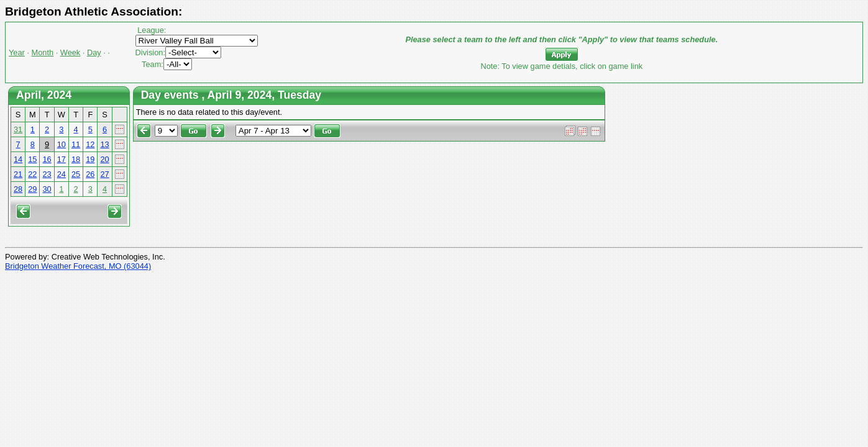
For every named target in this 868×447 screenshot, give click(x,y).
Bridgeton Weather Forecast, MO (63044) (78, 266)
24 (62, 174)
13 (104, 144)
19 (90, 159)
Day (94, 52)
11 (76, 144)
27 (104, 174)
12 (90, 144)
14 (18, 159)
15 (32, 159)
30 (47, 189)
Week (70, 52)
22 (32, 174)
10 (62, 144)
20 (104, 159)
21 (18, 174)
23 (47, 174)
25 (76, 174)
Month (43, 52)
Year (17, 52)
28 (18, 189)
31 (18, 129)
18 (76, 159)
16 (47, 159)
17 (62, 159)
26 (90, 174)
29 (32, 189)
